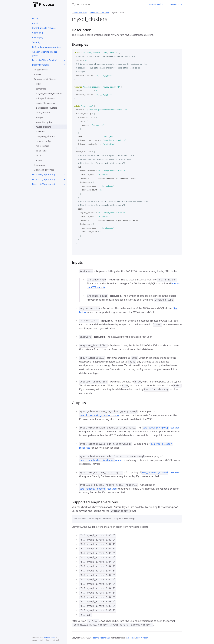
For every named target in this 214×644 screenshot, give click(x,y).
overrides (40, 132)
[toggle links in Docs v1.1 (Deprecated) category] (65, 179)
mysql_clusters (43, 127)
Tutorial (38, 74)
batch (39, 84)
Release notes (41, 70)
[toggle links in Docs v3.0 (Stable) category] (65, 65)
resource (161, 428)
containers (41, 89)
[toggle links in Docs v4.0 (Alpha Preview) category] (65, 60)
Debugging (39, 165)
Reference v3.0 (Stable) (45, 79)
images (39, 117)
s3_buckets (41, 151)
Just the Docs (49, 638)
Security (36, 42)
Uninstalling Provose (44, 170)
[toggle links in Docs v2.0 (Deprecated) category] (65, 175)
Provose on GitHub (157, 4)
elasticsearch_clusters (46, 108)
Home (35, 18)
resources (99, 415)
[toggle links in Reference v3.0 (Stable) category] (65, 79)
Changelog (38, 33)
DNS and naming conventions (47, 47)
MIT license (131, 638)
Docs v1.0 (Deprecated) (44, 184)
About (35, 23)
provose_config (43, 141)
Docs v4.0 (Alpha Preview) (45, 60)
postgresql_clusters (45, 136)
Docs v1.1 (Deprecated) (44, 179)
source (39, 160)
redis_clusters (43, 146)
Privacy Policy (142, 638)
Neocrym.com (176, 4)
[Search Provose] (107, 4)
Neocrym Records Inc (101, 638)
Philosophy (38, 37)
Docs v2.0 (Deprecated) (44, 174)
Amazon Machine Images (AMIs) (45, 54)
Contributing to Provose (44, 28)
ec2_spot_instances (45, 98)
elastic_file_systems (45, 103)
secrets (39, 155)
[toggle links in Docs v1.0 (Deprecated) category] (65, 184)
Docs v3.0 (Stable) (41, 65)
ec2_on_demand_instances (49, 93)
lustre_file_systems (45, 122)
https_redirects (43, 113)
